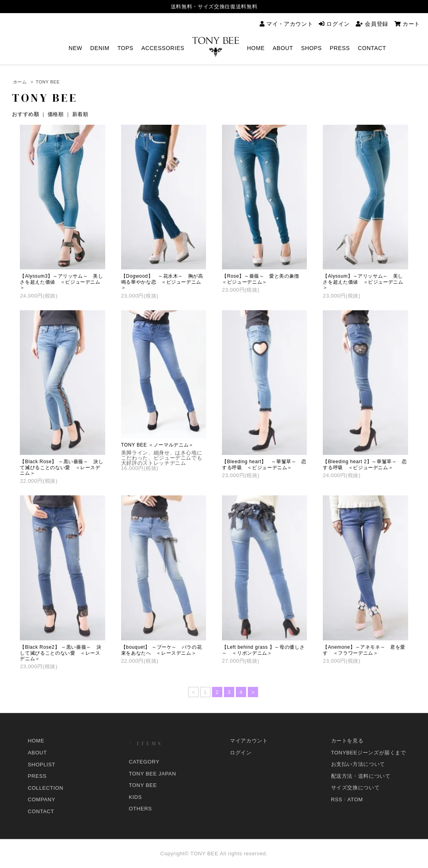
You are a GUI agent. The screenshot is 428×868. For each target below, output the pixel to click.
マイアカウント (249, 741)
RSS (337, 799)
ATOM (355, 799)
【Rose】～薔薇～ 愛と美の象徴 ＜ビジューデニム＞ (263, 279)
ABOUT (283, 48)
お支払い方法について (358, 764)
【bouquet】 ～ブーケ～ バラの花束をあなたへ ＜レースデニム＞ (162, 650)
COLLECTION (46, 788)
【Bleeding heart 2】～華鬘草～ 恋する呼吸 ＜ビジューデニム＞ (365, 464)
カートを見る (347, 741)
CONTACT (372, 48)
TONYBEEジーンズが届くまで (369, 753)
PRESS (340, 48)
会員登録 (372, 24)
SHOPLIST (42, 764)
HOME (256, 48)
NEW (76, 48)
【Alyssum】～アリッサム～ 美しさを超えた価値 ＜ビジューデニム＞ (363, 282)
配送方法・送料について (361, 776)
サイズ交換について (356, 788)
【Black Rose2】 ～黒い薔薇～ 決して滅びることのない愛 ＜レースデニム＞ (61, 653)
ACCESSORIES (163, 48)
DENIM (100, 48)
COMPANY (41, 799)
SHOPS (311, 48)
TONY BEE (48, 82)
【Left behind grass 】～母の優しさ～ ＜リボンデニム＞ (263, 650)
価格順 (56, 114)
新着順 (80, 114)
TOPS (125, 48)
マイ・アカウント (286, 24)
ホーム (20, 82)
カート (407, 24)
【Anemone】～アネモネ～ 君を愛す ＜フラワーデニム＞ (364, 650)
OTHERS (141, 809)
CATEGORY (144, 762)
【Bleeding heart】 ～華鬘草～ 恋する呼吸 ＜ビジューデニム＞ (264, 464)
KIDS (136, 797)
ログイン (334, 24)
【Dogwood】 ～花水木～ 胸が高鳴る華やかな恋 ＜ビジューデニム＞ (162, 282)
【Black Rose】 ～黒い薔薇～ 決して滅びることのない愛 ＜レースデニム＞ (62, 467)
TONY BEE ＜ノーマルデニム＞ (157, 445)
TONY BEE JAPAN (153, 774)
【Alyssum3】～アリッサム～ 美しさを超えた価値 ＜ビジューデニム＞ (61, 282)
